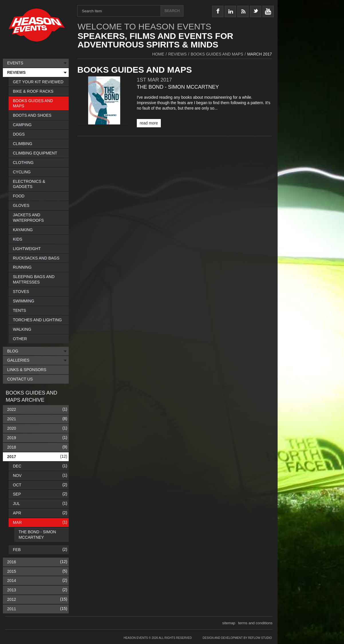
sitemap (229, 623)
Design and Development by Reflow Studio (237, 638)
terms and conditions (255, 623)
